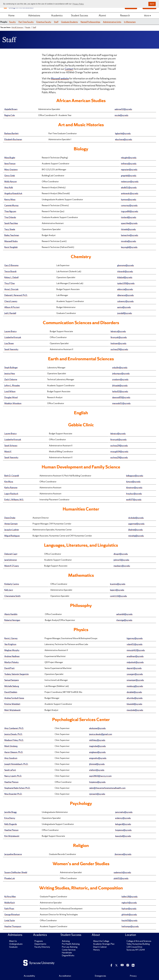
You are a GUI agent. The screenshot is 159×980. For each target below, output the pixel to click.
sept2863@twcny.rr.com (100, 776)
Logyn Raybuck (11, 494)
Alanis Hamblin (11, 614)
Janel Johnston (11, 560)
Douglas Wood (11, 397)
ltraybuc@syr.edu (134, 494)
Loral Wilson (10, 391)
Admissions (34, 16)
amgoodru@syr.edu (98, 758)
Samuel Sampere (12, 680)
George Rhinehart (12, 915)
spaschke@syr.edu (129, 223)
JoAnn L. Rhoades (12, 385)
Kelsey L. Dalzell (11, 277)
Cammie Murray (11, 205)
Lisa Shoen (9, 343)
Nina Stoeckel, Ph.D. (13, 794)
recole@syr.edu (121, 115)
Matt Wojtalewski (12, 710)
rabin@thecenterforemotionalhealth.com (107, 788)
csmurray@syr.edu (129, 205)
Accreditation (65, 976)
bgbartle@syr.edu (123, 133)
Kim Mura (9, 482)
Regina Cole (10, 115)
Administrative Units (112, 22)
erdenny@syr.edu (123, 818)
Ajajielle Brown (11, 109)
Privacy (133, 976)
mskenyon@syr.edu (130, 182)
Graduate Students (69, 22)
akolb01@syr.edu (129, 187)
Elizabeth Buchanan (13, 139)
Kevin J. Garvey (11, 638)
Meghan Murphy (12, 650)
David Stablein (11, 692)
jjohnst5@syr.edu (121, 560)
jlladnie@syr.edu (136, 530)
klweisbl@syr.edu (134, 704)
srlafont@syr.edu (97, 770)
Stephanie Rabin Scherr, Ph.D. (17, 788)
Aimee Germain (11, 524)
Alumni (102, 16)
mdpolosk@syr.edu (135, 662)
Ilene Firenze (10, 164)
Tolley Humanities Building (138, 944)
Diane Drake (10, 518)
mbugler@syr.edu (129, 158)
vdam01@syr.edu (135, 644)
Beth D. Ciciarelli (12, 476)
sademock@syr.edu (122, 872)
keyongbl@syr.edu (129, 247)
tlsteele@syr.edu (128, 229)
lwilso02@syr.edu (120, 391)
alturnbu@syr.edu (135, 698)
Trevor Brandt (10, 271)
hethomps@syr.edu (130, 926)
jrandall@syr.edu (125, 313)
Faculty (12, 22)
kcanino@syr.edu (118, 584)
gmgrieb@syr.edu (129, 176)
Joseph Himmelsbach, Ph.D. (16, 764)
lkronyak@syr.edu (119, 337)
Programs (39, 941)
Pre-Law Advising (70, 947)
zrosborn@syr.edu (120, 379)
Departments (40, 944)
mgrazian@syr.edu (129, 169)
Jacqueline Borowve (13, 854)
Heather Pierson (11, 782)
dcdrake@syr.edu (136, 518)
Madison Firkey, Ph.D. (14, 740)
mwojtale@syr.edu (135, 710)
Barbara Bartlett (11, 133)
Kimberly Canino (12, 584)
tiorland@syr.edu (129, 217)
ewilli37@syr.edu (134, 500)
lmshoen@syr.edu (118, 343)
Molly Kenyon (11, 182)
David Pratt (9, 668)
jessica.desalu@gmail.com (101, 734)
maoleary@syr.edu (122, 566)
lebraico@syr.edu (118, 331)
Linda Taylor (10, 920)
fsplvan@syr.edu (129, 909)
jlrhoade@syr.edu (120, 385)
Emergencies (100, 976)
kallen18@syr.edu (130, 897)
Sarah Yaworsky (11, 349)
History (96, 950)
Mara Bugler (10, 158)
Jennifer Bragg (10, 812)
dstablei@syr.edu (134, 692)
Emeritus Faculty (44, 22)
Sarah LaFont (10, 770)
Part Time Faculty (26, 22)
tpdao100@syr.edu (126, 283)
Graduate (13, 947)
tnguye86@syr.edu (130, 211)
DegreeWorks (68, 955)
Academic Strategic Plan (104, 944)
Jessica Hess (10, 373)
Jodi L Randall (10, 313)
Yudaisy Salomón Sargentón (17, 674)
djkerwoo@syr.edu (125, 295)
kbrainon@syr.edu (134, 488)
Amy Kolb (9, 187)
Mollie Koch (10, 903)
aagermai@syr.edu (136, 524)
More (147, 16)
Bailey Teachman (12, 235)
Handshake (67, 953)
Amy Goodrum (11, 758)
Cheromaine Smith (12, 596)
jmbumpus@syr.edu (121, 373)
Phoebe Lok (10, 878)
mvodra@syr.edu (129, 241)
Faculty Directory (42, 947)
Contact (69, 69)
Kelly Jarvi (9, 590)
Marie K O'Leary (12, 566)
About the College (101, 941)
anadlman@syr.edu (135, 656)
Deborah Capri (11, 554)
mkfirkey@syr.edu (97, 740)
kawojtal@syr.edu (123, 836)
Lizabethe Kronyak (13, 337)
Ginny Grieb (10, 176)
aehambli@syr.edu (124, 614)
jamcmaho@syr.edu (124, 812)
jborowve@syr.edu (123, 854)
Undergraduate (16, 944)
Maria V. (8, 452)
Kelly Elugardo (11, 824)
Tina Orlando (10, 217)
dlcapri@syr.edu (121, 554)
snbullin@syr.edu (120, 368)
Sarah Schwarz (11, 446)
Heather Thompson (13, 926)
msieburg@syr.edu (135, 686)
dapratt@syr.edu (134, 668)
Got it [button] (152, 4)
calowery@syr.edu (125, 301)
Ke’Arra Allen (10, 897)
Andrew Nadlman (12, 656)
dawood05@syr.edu (121, 397)
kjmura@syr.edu (133, 482)
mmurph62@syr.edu (136, 650)
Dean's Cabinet (100, 947)
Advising (66, 941)
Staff (56, 22)
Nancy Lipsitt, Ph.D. (13, 776)
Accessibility (29, 976)
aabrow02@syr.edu (123, 109)
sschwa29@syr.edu (119, 349)
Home (11, 16)
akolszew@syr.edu (97, 728)
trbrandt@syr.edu (125, 271)
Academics (57, 16)
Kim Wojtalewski (12, 836)
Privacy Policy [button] (78, 4)
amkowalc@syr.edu (130, 193)
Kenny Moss (10, 199)
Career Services (69, 950)
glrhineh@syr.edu (129, 915)
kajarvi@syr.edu (117, 590)
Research (125, 16)
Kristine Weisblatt (12, 704)
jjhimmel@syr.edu (97, 764)
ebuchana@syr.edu (124, 139)
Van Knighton (10, 644)
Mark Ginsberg (11, 746)
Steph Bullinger (11, 368)
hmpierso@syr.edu (97, 782)
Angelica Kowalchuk (13, 193)
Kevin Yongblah (11, 247)
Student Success (79, 16)
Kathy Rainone (11, 488)
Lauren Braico (10, 331)
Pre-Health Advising (71, 944)
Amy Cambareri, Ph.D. (14, 728)
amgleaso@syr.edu (97, 752)
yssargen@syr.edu (135, 674)
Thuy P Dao (10, 283)
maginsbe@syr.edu (97, 746)
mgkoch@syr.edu (129, 903)
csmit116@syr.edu (118, 596)
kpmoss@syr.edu (129, 199)
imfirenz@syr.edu (129, 164)
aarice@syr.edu (124, 307)
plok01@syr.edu (121, 878)
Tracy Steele (10, 229)
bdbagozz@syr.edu (135, 476)
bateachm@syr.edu (130, 235)
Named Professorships (90, 22)
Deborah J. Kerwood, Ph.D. (16, 295)
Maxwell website (60, 79)
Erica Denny (10, 818)
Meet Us (13, 941)
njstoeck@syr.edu (97, 794)
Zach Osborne (11, 379)
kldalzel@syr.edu (125, 277)
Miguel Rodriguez (12, 536)
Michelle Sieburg (12, 686)
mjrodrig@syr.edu (136, 536)
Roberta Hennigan (12, 620)
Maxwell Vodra (11, 241)
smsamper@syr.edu (135, 680)
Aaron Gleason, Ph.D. (14, 752)
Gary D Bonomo (11, 265)
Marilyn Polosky (12, 662)
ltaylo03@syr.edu (129, 920)
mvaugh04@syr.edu (119, 452)
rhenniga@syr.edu (124, 620)
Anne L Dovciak (11, 289)
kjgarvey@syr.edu (135, 638)
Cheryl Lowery (11, 301)
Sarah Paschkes (11, 223)
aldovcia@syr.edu (125, 289)
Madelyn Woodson (13, 403)
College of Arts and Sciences (139, 941)
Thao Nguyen (10, 211)
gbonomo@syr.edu (126, 265)
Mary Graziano (11, 169)
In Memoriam (130, 22)
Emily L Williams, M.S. (14, 500)
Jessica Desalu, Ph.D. (13, 734)
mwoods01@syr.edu (121, 403)
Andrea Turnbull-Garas (14, 698)
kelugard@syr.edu (123, 824)
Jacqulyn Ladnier (12, 530)
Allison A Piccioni (12, 307)
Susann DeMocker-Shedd (16, 872)
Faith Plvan (9, 909)
